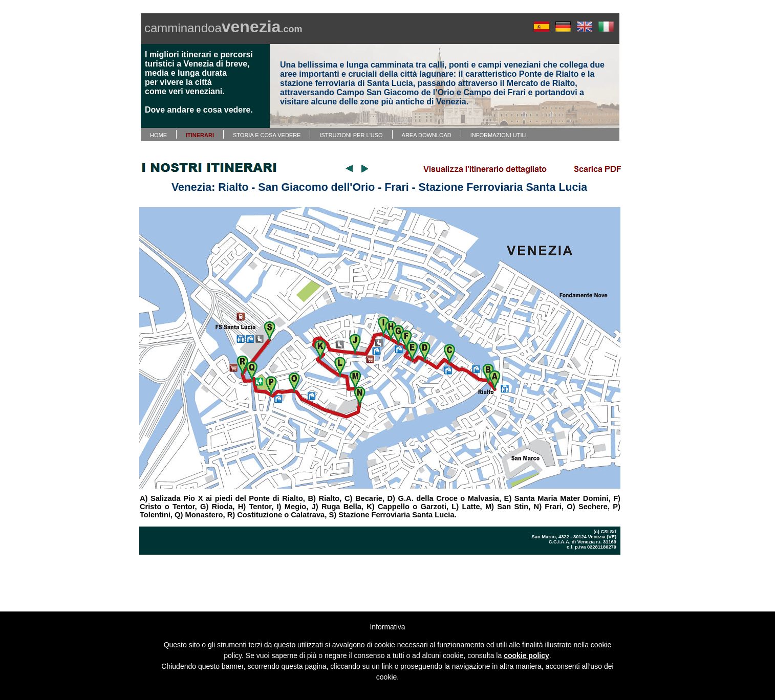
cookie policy (526, 655)
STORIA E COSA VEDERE (267, 135)
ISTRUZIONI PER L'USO (351, 135)
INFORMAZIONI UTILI (499, 135)
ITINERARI (200, 135)
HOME (158, 135)
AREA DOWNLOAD (427, 135)
